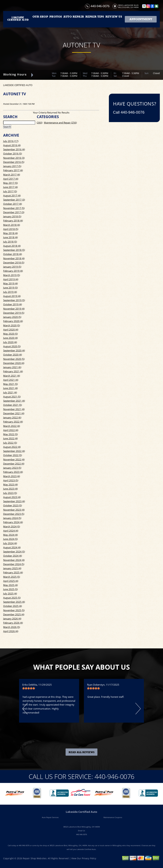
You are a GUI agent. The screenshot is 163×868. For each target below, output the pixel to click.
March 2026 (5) (12, 627)
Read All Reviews (82, 752)
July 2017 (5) (10, 191)
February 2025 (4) (13, 572)
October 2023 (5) (12, 505)
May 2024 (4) (10, 535)
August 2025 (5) (12, 598)
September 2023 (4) (14, 501)
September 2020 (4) (14, 350)
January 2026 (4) (12, 619)
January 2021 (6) (12, 367)
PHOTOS (56, 17)
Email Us (81, 831)
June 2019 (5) (10, 288)
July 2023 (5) (10, 493)
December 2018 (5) (14, 263)
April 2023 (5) (11, 480)
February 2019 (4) (13, 271)
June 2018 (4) (10, 237)
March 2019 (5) (12, 275)
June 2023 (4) (10, 489)
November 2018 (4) (14, 258)
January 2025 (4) (12, 568)
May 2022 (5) (10, 434)
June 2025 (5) (10, 589)
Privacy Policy (89, 858)
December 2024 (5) (14, 564)
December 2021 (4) (14, 413)
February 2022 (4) (13, 422)
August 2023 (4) (12, 497)
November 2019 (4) (14, 309)
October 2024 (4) (12, 556)
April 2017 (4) (11, 179)
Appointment (141, 19)
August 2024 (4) (12, 547)
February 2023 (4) (13, 472)
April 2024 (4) (11, 531)
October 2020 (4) (12, 355)
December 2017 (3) (14, 212)
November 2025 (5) (14, 610)
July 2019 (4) (10, 292)
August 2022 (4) (12, 447)
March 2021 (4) (12, 376)
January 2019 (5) (12, 267)
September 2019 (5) (14, 300)
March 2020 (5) (12, 325)
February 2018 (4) (13, 221)
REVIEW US (114, 17)
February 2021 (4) (13, 371)
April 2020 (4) (11, 330)
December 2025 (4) (14, 614)
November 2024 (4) (14, 560)
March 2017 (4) (12, 175)
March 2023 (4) (12, 476)
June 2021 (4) (10, 388)
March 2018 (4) (12, 225)
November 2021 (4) (14, 409)
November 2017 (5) (14, 208)
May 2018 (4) (10, 233)
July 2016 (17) (11, 141)
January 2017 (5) (12, 166)
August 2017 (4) (12, 195)
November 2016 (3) (14, 158)
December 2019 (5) (14, 313)
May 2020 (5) (10, 334)
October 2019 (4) (12, 304)
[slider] (29, 688)
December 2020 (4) (14, 363)
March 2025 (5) (12, 577)
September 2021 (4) (14, 401)
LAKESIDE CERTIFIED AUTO (18, 85)
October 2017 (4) (12, 204)
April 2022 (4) (11, 430)
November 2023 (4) (14, 510)
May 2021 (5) (10, 384)
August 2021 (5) (12, 397)
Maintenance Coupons (113, 817)
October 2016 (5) (12, 154)
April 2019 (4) (11, 279)
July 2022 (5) (10, 443)
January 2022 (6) (12, 417)
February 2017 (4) (13, 170)
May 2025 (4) (10, 585)
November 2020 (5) (14, 359)
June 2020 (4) (10, 338)
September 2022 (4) (14, 451)
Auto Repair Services (50, 817)
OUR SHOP (40, 17)
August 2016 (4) (12, 145)
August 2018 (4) (12, 246)
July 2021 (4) (10, 392)
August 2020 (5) (12, 346)
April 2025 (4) (11, 581)
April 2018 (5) (11, 229)
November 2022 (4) (14, 459)
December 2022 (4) (14, 464)
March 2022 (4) (12, 426)
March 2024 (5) (12, 526)
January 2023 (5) (12, 468)
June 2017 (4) (10, 187)
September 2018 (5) (14, 250)
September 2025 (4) (14, 602)
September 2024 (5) (14, 552)
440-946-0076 (100, 6)
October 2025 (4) (12, 606)
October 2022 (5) (12, 455)
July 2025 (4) (10, 594)
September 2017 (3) (14, 200)
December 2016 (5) (14, 162)
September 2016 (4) (14, 149)
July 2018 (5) (10, 242)
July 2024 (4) (10, 543)
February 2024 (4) (13, 522)
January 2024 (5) (12, 518)
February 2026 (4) (13, 623)
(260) (40, 123)
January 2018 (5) (12, 216)
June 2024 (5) (10, 539)
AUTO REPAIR (74, 17)
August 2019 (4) (12, 296)
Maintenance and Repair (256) (60, 123)
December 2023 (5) (14, 514)
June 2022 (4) (10, 438)
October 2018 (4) (12, 254)
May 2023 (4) (10, 485)
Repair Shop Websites (35, 858)
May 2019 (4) (10, 283)
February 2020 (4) (13, 321)
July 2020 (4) (10, 342)
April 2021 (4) (11, 380)
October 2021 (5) (12, 405)
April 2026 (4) (11, 631)
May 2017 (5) (10, 183)
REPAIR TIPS (95, 17)
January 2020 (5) (12, 317)
